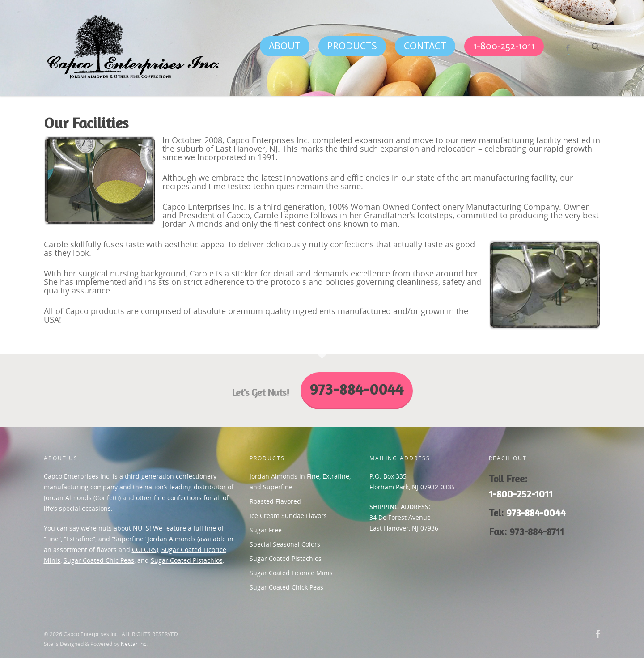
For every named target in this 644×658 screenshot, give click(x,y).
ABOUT (285, 46)
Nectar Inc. (134, 644)
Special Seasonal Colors (285, 544)
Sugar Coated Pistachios (187, 560)
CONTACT (425, 46)
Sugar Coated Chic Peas (99, 560)
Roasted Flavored (275, 501)
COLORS (144, 550)
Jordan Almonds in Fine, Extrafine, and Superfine (300, 482)
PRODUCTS (352, 46)
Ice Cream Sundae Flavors (288, 516)
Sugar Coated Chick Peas (286, 587)
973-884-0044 (536, 513)
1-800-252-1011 (504, 46)
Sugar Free (266, 530)
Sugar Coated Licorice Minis (291, 573)
